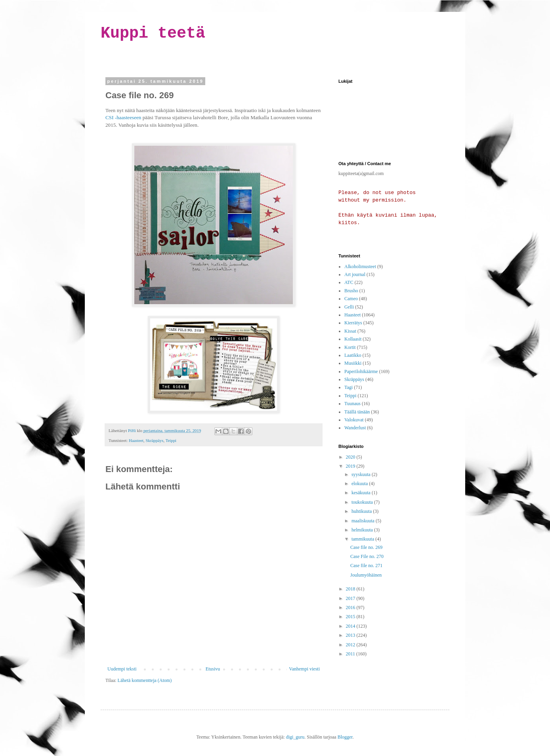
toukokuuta (363, 502)
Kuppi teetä (153, 33)
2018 (351, 589)
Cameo (351, 299)
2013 (351, 635)
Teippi (171, 440)
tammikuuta (363, 539)
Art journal (355, 274)
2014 (351, 626)
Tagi (349, 387)
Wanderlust (355, 428)
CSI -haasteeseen (123, 117)
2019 (351, 466)
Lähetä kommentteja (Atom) (145, 680)
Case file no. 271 (366, 566)
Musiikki (353, 363)
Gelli (349, 307)
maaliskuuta (364, 521)
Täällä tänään (357, 412)
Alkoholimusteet (360, 267)
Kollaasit (353, 339)
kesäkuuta (362, 493)
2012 (351, 645)
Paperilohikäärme (361, 371)
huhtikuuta (362, 511)
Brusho (351, 291)
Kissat (350, 331)
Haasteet (136, 440)
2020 (351, 457)
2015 (351, 617)
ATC (349, 282)
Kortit (350, 347)
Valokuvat (354, 420)
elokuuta (360, 484)
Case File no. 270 (367, 556)
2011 (351, 654)
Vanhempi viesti (304, 669)
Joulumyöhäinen (366, 575)
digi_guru (295, 737)
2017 (351, 598)
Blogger (345, 737)
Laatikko (353, 355)
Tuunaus (352, 404)
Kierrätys (353, 323)
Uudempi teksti (122, 669)
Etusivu (213, 669)
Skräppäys (154, 440)
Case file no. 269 (366, 547)
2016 (351, 607)
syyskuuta (362, 474)
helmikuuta (363, 530)
